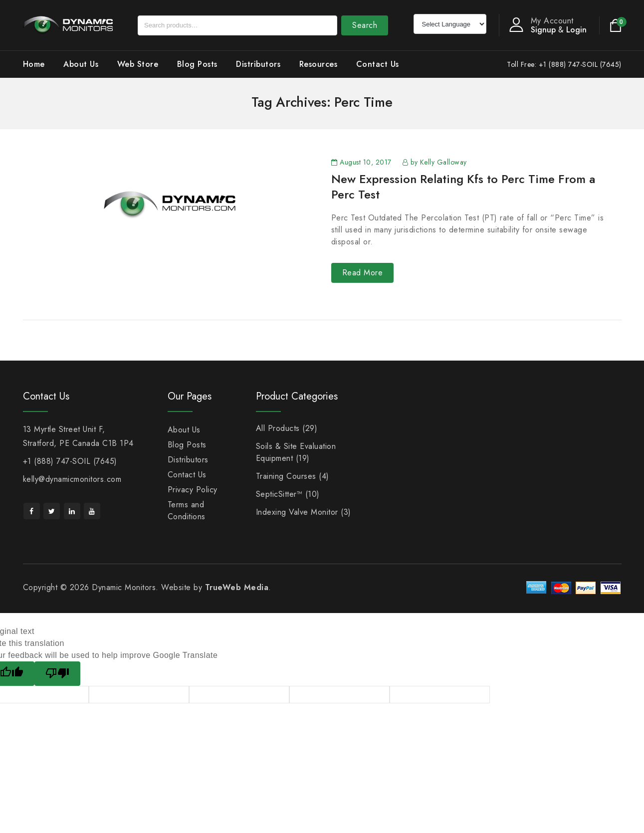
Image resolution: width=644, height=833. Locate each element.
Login (576, 30)
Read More (363, 273)
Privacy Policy (193, 490)
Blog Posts (197, 64)
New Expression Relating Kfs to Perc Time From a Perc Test (463, 187)
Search (365, 25)
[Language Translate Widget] (450, 24)
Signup (543, 30)
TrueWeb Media (237, 587)
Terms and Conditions (187, 511)
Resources (319, 64)
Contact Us (378, 64)
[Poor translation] (57, 674)
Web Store (138, 64)
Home (34, 64)
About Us (81, 64)
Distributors (258, 64)
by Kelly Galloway (439, 162)
